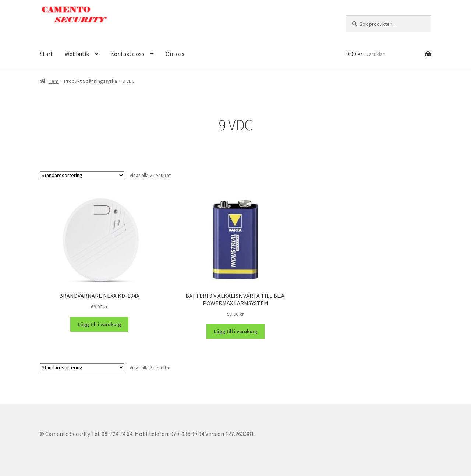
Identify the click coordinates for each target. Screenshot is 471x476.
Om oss (175, 54)
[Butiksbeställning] (82, 175)
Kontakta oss (127, 54)
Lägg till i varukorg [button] (99, 324)
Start (46, 54)
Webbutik (77, 54)
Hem (54, 81)
